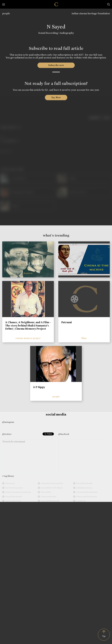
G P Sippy (39, 387)
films (84, 338)
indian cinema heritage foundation (91, 13)
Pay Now (56, 97)
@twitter (7, 434)
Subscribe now (56, 65)
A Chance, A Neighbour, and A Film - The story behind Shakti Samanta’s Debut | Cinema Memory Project (28, 325)
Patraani (66, 322)
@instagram (8, 422)
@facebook (64, 434)
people (6, 13)
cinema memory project (28, 338)
